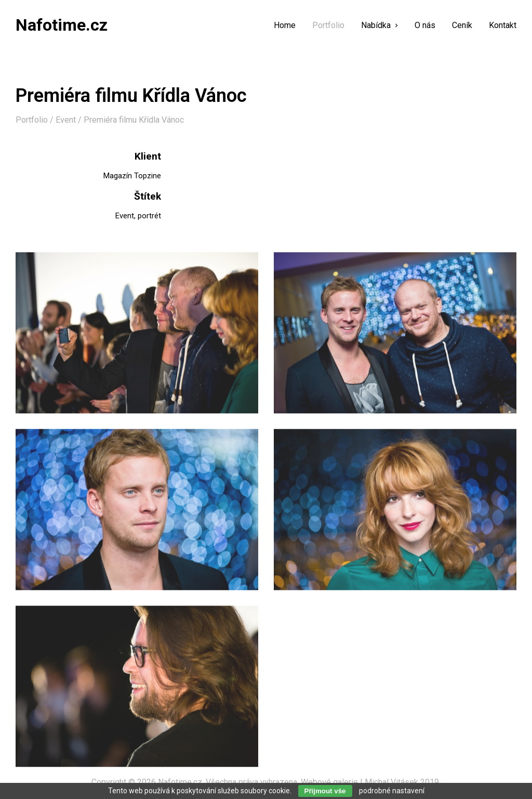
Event (66, 120)
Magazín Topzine (132, 176)
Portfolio (328, 25)
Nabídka (380, 25)
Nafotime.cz (180, 782)
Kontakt (503, 26)
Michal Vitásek (391, 782)
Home (285, 26)
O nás (425, 26)
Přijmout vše (325, 791)
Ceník (462, 26)
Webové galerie (329, 782)
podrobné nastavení (392, 791)
